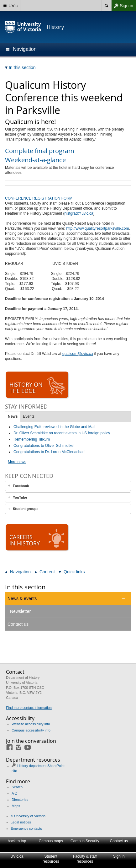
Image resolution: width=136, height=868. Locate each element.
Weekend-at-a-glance (35, 160)
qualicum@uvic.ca (78, 354)
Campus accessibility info (31, 730)
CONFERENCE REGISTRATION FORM (39, 198)
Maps (16, 806)
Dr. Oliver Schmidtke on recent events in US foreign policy (62, 433)
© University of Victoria (28, 816)
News (13, 416)
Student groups (26, 509)
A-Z (14, 793)
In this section (25, 587)
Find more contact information (29, 708)
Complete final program (40, 151)
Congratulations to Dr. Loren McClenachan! (50, 452)
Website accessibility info (31, 724)
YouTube (20, 497)
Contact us (18, 624)
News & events (22, 598)
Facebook (21, 486)
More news (17, 462)
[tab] (68, 486)
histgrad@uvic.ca (79, 213)
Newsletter (20, 611)
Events (29, 416)
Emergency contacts (26, 828)
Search (17, 787)
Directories (20, 800)
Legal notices (21, 822)
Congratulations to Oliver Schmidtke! (44, 446)
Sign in (122, 6)
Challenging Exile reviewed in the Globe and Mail (54, 427)
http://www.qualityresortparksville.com (97, 228)
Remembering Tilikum (32, 439)
